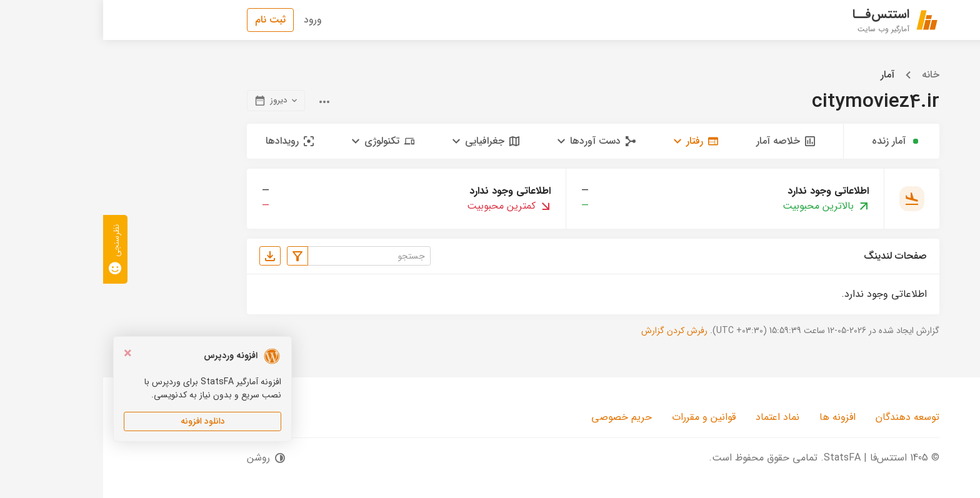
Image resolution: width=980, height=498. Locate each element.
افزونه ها (734, 417)
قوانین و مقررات (601, 417)
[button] (593, 141)
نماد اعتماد (674, 417)
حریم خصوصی (518, 417)
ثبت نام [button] (167, 20)
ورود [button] (210, 20)
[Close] (25, 354)
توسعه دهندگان (804, 417)
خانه (827, 75)
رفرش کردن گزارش (571, 331)
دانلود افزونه (100, 421)
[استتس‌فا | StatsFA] (793, 20)
